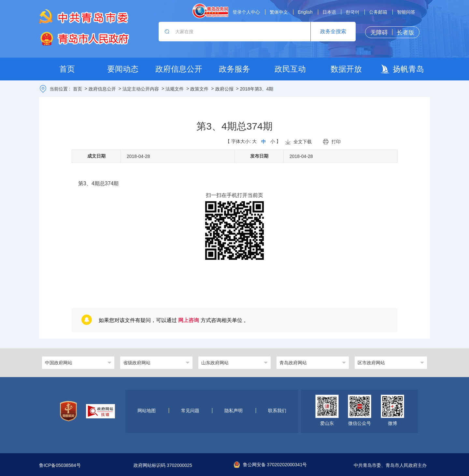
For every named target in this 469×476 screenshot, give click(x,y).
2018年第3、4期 (257, 89)
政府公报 (224, 89)
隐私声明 (234, 411)
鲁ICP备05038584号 (60, 465)
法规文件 (175, 89)
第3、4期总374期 (99, 183)
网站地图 (147, 411)
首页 (78, 89)
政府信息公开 (102, 89)
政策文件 (199, 89)
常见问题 (190, 411)
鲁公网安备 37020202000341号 (270, 465)
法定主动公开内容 (141, 89)
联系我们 (277, 411)
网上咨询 (189, 320)
